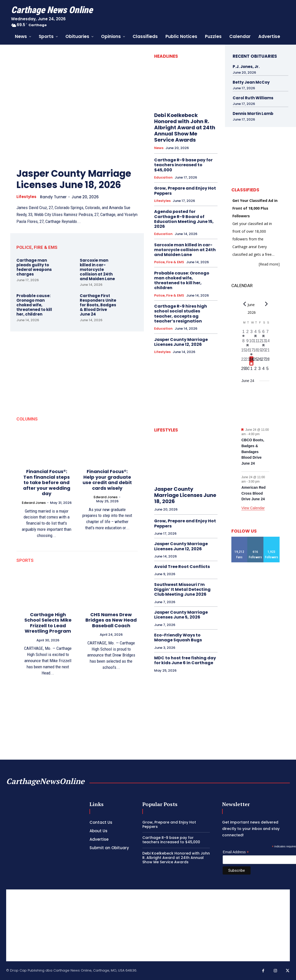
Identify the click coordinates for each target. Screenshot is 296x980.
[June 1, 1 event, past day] (243, 333)
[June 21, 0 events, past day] (268, 352)
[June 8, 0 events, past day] (243, 342)
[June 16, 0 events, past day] (248, 352)
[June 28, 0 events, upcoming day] (268, 361)
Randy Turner (53, 197)
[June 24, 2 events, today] (251, 361)
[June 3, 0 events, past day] (251, 333)
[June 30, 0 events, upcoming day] (248, 370)
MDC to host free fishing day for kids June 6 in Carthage (185, 660)
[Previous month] (244, 304)
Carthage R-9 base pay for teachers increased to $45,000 (183, 165)
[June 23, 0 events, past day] (248, 361)
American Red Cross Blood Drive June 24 (253, 493)
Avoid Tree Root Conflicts (182, 567)
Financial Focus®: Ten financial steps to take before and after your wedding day (47, 482)
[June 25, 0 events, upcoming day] (255, 361)
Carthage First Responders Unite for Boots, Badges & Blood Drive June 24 (98, 305)
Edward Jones (34, 503)
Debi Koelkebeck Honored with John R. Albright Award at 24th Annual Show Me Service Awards (185, 128)
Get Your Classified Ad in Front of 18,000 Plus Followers (255, 208)
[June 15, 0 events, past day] (243, 352)
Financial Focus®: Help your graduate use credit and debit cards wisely (107, 480)
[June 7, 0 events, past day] (268, 333)
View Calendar (253, 508)
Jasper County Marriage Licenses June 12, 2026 (181, 342)
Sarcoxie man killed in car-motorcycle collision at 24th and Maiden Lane (97, 269)
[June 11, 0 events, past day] (255, 342)
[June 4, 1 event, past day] (255, 333)
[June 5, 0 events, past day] (260, 333)
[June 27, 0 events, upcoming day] (263, 361)
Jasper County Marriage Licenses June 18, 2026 (74, 179)
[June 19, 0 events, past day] (260, 352)
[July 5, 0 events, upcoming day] (268, 370)
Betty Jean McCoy (251, 82)
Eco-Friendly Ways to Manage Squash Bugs (178, 638)
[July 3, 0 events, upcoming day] (260, 370)
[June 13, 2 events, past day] (263, 342)
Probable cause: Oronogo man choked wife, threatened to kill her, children (34, 305)
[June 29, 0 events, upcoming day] (243, 370)
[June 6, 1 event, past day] (263, 333)
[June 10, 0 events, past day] (251, 342)
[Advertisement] (148, 925)
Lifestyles (26, 197)
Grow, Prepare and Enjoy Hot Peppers (185, 191)
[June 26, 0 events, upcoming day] (260, 361)
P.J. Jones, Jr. (246, 67)
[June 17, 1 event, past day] (251, 352)
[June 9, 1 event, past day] (248, 342)
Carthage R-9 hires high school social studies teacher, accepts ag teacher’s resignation (181, 314)
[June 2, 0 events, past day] (248, 333)
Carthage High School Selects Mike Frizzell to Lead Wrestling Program (48, 623)
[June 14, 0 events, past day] (268, 342)
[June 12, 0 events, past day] (260, 342)
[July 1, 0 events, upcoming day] (251, 370)
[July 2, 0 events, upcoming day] (255, 370)
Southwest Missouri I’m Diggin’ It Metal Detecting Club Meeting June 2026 (182, 589)
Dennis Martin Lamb (253, 114)
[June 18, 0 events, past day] (255, 352)
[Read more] (269, 264)
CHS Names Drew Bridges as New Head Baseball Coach (111, 620)
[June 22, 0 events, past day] (243, 361)
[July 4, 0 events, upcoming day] (263, 370)
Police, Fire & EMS (169, 262)
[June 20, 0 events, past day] (263, 352)
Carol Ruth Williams (253, 98)
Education (163, 178)
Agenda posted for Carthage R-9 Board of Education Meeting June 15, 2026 (184, 219)
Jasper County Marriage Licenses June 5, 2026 (181, 615)
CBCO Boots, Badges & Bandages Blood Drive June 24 (253, 452)
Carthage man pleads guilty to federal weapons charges (34, 267)
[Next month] (266, 304)
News (159, 148)
